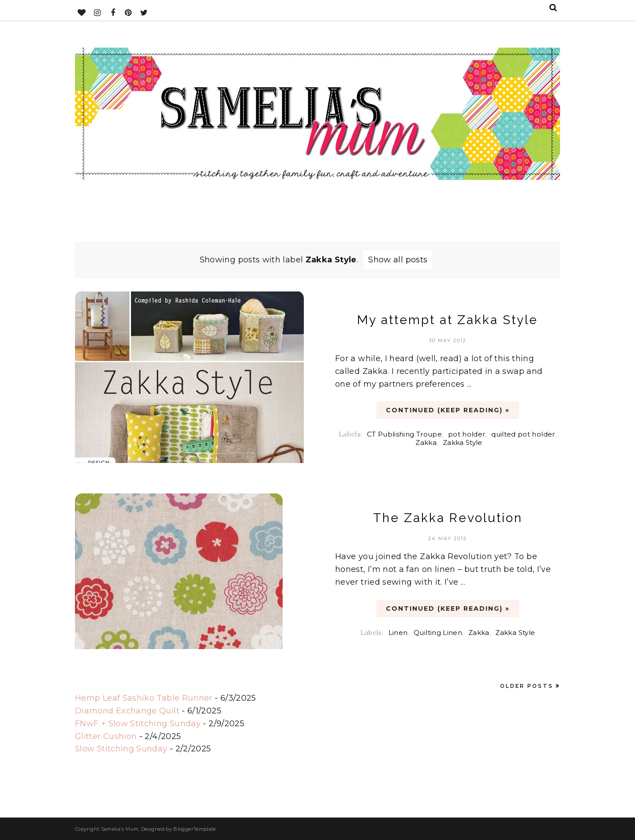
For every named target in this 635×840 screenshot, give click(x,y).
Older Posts (527, 686)
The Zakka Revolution (448, 518)
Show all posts (398, 260)
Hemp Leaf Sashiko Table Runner (144, 698)
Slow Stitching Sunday (121, 749)
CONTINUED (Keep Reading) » (448, 410)
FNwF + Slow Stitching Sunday (138, 724)
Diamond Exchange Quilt (127, 711)
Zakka (426, 442)
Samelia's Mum (120, 829)
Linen (398, 633)
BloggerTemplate (194, 829)
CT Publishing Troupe (404, 434)
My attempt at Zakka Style (448, 320)
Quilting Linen (438, 633)
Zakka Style (463, 442)
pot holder (467, 434)
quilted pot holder (523, 434)
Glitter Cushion (106, 736)
